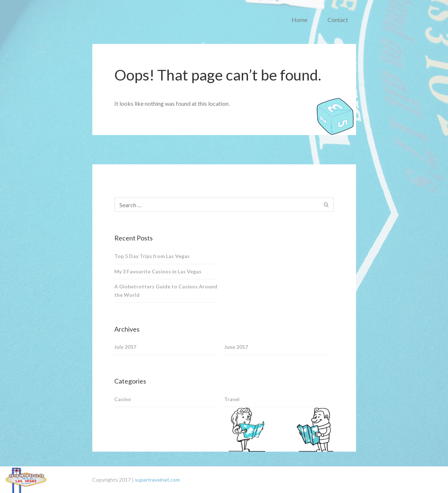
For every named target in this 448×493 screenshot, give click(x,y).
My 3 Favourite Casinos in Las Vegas (158, 271)
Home (299, 20)
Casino (123, 399)
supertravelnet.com (157, 480)
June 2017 (236, 347)
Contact (338, 20)
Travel (232, 399)
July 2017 (125, 347)
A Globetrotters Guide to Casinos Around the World (166, 291)
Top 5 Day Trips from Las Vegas (152, 256)
